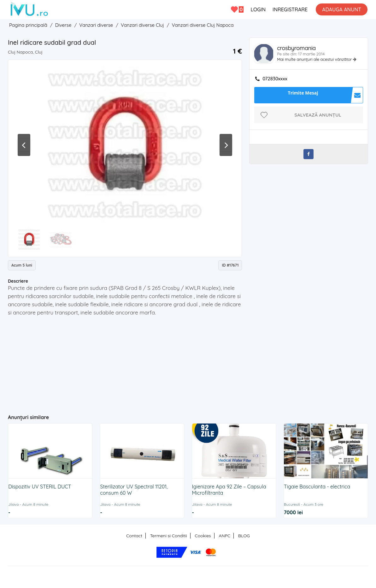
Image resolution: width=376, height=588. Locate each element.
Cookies (203, 536)
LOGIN (258, 9)
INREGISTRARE (290, 9)
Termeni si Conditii (169, 536)
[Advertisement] (131, 362)
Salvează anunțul (318, 115)
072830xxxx (275, 79)
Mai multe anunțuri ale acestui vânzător (315, 59)
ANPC (224, 536)
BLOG (244, 536)
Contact (134, 536)
